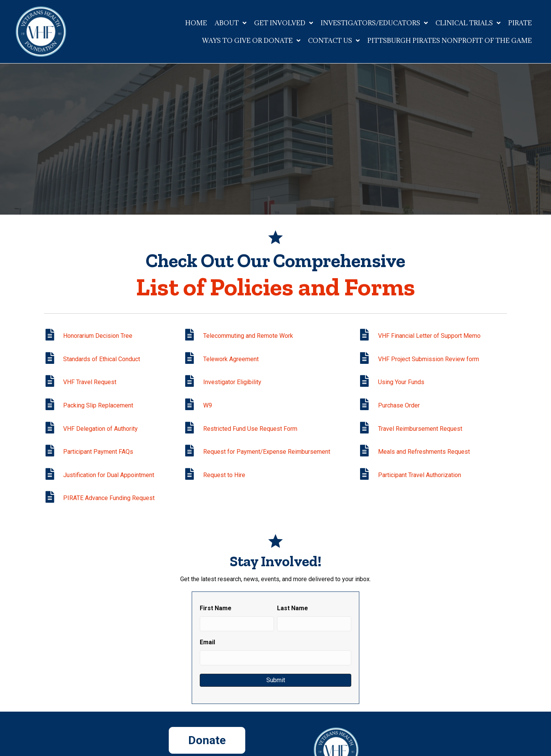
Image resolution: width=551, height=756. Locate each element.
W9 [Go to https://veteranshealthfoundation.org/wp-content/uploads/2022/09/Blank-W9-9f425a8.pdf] (208, 405)
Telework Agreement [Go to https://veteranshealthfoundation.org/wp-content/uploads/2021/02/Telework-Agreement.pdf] (231, 359)
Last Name (293, 608)
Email (207, 642)
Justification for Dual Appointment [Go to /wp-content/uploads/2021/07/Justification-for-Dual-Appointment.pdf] (109, 475)
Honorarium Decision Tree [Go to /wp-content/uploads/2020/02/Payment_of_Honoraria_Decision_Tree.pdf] (98, 336)
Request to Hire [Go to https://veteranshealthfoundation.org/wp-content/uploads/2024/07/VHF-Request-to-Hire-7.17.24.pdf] (224, 475)
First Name (216, 608)
